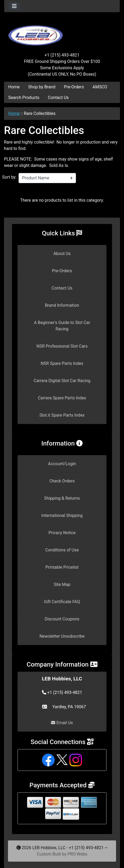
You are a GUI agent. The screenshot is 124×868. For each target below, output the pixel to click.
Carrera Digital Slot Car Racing (62, 381)
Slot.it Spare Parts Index (62, 415)
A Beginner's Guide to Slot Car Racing (62, 326)
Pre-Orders (74, 87)
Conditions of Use (62, 550)
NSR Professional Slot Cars (62, 346)
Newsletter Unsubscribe (62, 636)
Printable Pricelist (62, 567)
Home (14, 87)
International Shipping (62, 515)
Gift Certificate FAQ (62, 602)
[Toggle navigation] (14, 6)
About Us (62, 254)
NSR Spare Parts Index (62, 363)
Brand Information (62, 305)
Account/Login (62, 464)
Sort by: (9, 177)
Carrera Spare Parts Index (62, 398)
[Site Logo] (62, 32)
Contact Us (58, 98)
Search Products (24, 98)
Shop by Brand (42, 87)
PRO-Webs (77, 854)
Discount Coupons (62, 619)
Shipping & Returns (62, 498)
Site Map (62, 584)
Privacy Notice (62, 533)
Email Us (62, 723)
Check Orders (62, 481)
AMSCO (100, 87)
